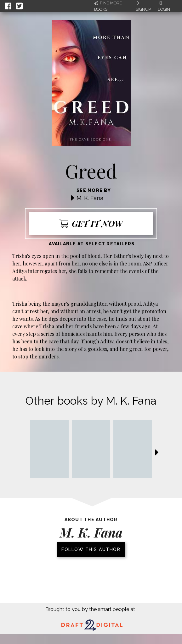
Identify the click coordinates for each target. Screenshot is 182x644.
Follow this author (91, 549)
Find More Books (108, 6)
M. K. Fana (90, 198)
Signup (143, 6)
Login (164, 6)
